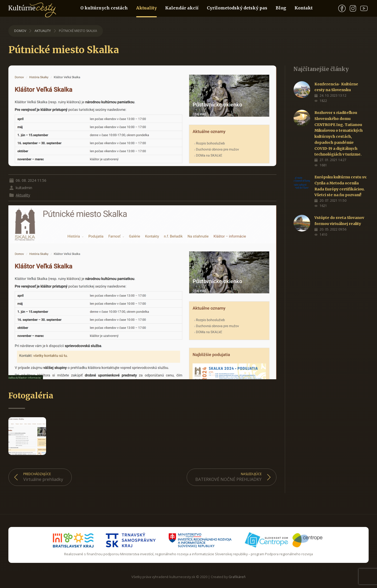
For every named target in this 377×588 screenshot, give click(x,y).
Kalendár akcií (182, 8)
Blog (281, 8)
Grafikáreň (237, 577)
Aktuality (146, 11)
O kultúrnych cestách (104, 8)
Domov (20, 31)
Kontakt (304, 8)
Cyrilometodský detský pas (237, 8)
